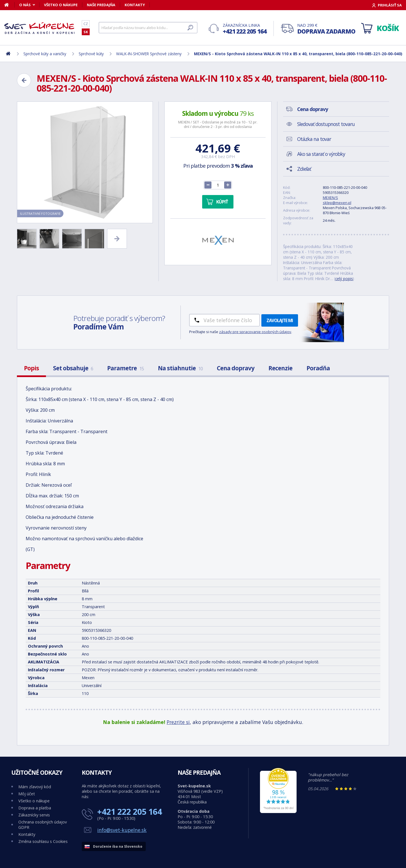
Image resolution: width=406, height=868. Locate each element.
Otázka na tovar (314, 139)
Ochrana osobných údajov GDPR (43, 825)
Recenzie (280, 368)
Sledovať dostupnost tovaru (326, 124)
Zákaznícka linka (245, 29)
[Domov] (9, 5)
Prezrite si (178, 722)
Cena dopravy (236, 368)
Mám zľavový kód (35, 787)
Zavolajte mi (280, 320)
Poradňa (318, 368)
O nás (25, 5)
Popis (31, 368)
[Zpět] (24, 80)
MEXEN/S (330, 198)
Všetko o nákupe (61, 5)
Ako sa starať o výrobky (321, 154)
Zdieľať (304, 169)
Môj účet (27, 794)
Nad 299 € (326, 29)
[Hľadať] (148, 28)
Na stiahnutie (180, 368)
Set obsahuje (73, 368)
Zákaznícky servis (34, 815)
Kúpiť (222, 202)
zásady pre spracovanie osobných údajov (255, 332)
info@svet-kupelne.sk (122, 830)
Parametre (125, 368)
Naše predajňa (101, 5)
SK (86, 32)
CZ (86, 24)
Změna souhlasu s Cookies (43, 841)
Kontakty (135, 5)
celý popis (344, 279)
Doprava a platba (35, 808)
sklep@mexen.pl (337, 203)
